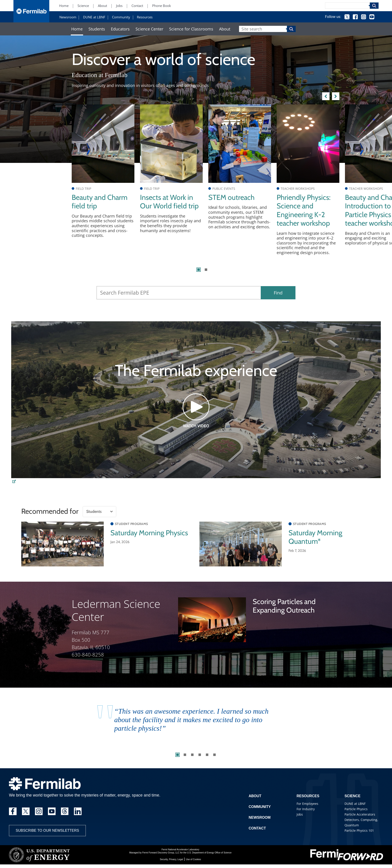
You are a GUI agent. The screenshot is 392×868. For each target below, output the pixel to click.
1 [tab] (199, 270)
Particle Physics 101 (359, 830)
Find (278, 293)
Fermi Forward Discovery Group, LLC (161, 853)
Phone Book (162, 6)
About (102, 6)
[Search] (347, 6)
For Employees (307, 804)
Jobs (119, 6)
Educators (120, 29)
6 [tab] (214, 755)
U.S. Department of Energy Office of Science (209, 853)
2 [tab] (206, 270)
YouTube (372, 17)
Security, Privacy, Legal (171, 859)
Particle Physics (356, 809)
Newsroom (68, 17)
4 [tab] (200, 755)
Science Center (149, 29)
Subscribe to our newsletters (47, 830)
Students (97, 29)
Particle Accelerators (360, 814)
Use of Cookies (194, 859)
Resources (145, 17)
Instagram (364, 17)
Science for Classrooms (191, 29)
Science (83, 6)
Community (121, 17)
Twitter (347, 17)
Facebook (355, 17)
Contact (137, 6)
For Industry (306, 809)
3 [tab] (192, 755)
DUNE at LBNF (94, 17)
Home (64, 6)
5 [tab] (207, 755)
